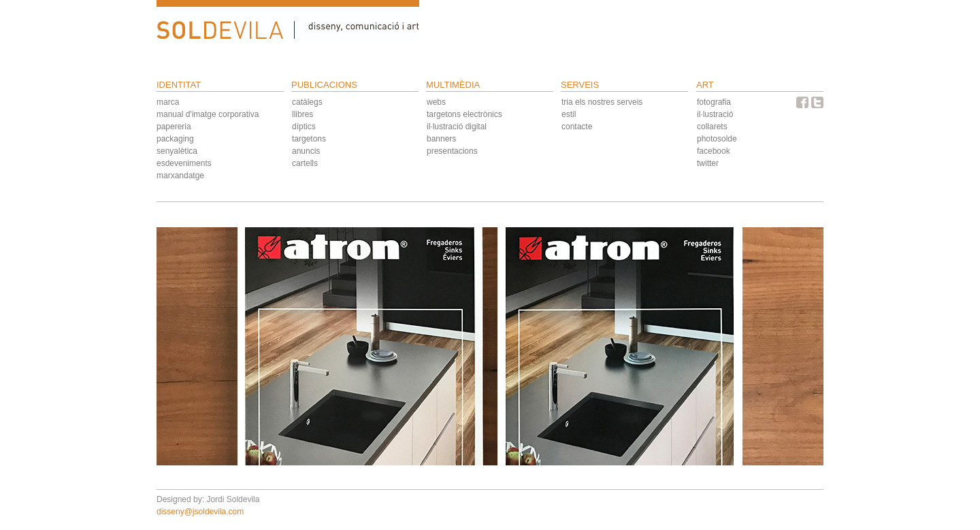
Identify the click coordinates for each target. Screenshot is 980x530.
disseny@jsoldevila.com (200, 512)
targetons (309, 139)
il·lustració (715, 114)
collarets (712, 127)
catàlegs (307, 102)
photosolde (717, 139)
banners (441, 139)
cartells (305, 163)
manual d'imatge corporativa (208, 114)
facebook (714, 151)
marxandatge (180, 176)
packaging (175, 139)
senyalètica (177, 151)
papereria (174, 127)
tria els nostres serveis (602, 102)
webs (436, 102)
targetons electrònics (464, 114)
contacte (577, 127)
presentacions (452, 151)
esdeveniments (184, 163)
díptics (304, 127)
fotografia (714, 102)
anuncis (306, 151)
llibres (303, 114)
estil (569, 114)
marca (168, 102)
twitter (708, 163)
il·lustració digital (457, 127)
